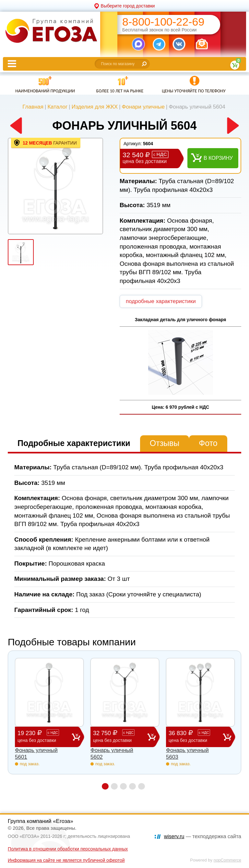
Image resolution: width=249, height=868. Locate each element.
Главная (33, 107)
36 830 (196, 737)
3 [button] (123, 786)
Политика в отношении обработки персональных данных (68, 849)
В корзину (218, 158)
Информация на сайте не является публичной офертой (66, 860)
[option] (55, 186)
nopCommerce (227, 860)
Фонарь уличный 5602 (112, 753)
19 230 (45, 737)
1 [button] (105, 786)
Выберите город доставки (128, 6)
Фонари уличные (143, 107)
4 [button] (132, 786)
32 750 (120, 737)
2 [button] (114, 786)
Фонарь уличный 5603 (187, 753)
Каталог (57, 107)
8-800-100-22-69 (163, 22)
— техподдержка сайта (203, 836)
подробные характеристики (161, 301)
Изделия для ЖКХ (95, 107)
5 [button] (142, 786)
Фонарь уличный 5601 (36, 753)
